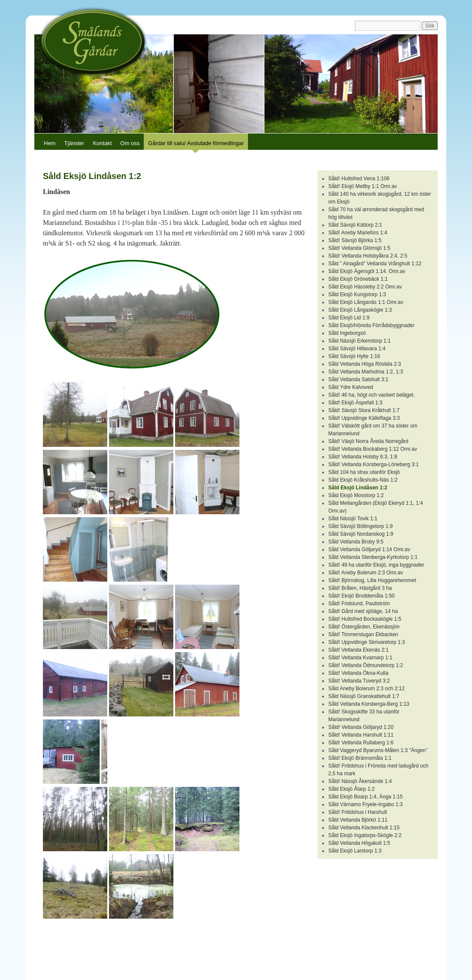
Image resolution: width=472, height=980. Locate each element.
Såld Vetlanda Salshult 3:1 (358, 379)
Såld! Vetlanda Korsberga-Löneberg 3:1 (374, 464)
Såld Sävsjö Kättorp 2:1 (355, 225)
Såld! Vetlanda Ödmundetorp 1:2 (366, 665)
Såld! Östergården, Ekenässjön (364, 627)
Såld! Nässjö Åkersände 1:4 (360, 781)
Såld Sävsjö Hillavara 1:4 (357, 349)
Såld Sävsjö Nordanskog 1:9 (361, 534)
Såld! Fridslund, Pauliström (359, 604)
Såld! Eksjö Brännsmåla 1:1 (360, 758)
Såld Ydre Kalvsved (351, 387)
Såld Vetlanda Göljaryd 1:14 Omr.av (369, 549)
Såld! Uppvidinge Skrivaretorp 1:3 (367, 642)
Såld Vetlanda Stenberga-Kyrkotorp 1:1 (373, 557)
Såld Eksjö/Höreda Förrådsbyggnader (371, 325)
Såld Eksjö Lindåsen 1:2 (358, 488)
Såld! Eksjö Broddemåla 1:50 (362, 596)
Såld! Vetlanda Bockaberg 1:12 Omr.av (373, 449)
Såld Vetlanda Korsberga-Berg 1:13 (369, 704)
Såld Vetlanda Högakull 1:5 (359, 843)
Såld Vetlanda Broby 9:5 (356, 542)
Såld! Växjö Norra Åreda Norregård (368, 441)
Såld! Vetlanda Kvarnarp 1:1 (360, 658)
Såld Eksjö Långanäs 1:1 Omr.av (366, 302)
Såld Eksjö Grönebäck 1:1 (358, 279)
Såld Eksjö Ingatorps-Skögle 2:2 (365, 835)
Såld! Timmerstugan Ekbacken (363, 634)
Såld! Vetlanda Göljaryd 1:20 (361, 727)
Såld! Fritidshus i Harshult (358, 812)
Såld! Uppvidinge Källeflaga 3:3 (364, 418)
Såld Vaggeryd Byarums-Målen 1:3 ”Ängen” (378, 750)
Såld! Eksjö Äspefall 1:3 (355, 403)
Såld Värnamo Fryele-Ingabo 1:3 (365, 804)
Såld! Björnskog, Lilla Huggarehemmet (372, 580)
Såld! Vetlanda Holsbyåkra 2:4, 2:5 (368, 256)
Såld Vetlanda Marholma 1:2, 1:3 (366, 372)
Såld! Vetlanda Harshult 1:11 (361, 735)
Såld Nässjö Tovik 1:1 (353, 519)
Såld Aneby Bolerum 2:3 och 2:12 (366, 689)
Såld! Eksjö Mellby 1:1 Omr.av (363, 186)
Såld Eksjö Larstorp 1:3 (355, 851)
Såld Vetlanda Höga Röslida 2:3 (365, 364)
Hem (50, 143)
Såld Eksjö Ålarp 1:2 (351, 789)
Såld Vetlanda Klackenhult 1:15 (364, 828)
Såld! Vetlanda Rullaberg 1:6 (361, 743)
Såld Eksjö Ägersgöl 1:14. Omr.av (367, 271)
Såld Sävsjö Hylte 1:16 (354, 356)
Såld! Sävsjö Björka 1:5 (355, 240)
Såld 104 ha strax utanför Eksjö (364, 472)
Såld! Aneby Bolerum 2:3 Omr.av (366, 573)
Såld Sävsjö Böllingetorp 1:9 (360, 526)
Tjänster (74, 143)
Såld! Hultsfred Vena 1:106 (359, 179)
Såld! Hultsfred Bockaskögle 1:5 (365, 619)
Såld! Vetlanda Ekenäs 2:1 (359, 650)
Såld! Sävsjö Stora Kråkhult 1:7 (364, 410)
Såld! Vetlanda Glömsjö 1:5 (359, 248)
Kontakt (102, 143)
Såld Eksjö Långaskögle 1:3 (360, 310)
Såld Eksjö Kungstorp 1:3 (357, 294)
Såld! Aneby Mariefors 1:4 (358, 233)
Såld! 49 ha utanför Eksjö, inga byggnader (376, 565)
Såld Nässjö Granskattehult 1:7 (364, 696)
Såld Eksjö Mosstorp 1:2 (356, 495)
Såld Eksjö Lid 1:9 (349, 318)
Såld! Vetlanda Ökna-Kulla (358, 673)
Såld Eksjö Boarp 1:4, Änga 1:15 (365, 797)
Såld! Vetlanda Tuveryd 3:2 (359, 681)
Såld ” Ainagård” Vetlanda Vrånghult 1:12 (375, 264)
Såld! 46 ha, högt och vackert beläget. (371, 395)
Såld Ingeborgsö (347, 333)
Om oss (130, 143)
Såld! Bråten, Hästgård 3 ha (360, 588)
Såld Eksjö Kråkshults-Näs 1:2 (363, 480)
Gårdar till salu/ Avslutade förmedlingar (196, 143)
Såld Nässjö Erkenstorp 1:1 (359, 341)
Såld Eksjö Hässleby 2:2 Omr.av (365, 287)
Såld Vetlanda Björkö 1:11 (358, 820)
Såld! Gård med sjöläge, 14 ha (363, 611)
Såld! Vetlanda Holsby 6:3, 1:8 (363, 457)
